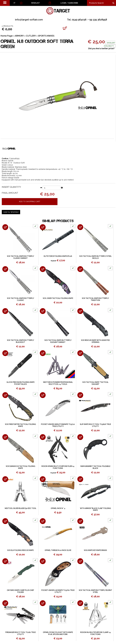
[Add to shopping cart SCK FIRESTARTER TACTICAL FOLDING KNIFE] (5, 395)
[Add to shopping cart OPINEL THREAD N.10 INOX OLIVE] (43, 521)
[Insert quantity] (52, 188)
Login (63, 3)
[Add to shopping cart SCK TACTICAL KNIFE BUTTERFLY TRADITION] (80, 269)
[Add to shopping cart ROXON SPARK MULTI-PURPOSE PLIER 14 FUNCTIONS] (43, 437)
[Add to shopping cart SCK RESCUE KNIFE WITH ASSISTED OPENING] (80, 311)
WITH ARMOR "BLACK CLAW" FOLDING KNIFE (95, 509)
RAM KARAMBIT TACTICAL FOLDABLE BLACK (95, 467)
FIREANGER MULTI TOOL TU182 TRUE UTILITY (20, 633)
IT (15, 3)
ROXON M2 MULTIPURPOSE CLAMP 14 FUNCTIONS (95, 633)
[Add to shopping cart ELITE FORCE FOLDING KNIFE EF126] (43, 227)
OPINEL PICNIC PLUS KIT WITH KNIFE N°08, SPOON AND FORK (58, 633)
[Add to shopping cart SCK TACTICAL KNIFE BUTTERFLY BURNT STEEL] (80, 561)
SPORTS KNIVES (46, 36)
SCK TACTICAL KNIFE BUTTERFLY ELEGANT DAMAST (58, 341)
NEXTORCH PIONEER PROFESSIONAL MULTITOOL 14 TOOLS (58, 383)
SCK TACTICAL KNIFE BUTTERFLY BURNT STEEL (95, 591)
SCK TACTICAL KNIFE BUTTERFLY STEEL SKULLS (95, 257)
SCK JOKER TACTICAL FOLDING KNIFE (58, 298)
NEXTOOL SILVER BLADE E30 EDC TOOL (20, 508)
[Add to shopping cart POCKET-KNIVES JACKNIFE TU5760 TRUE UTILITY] (43, 561)
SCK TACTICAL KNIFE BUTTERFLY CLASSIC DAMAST (20, 257)
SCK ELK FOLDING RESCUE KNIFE (20, 550)
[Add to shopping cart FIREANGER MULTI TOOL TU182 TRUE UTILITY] (5, 603)
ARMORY (19, 36)
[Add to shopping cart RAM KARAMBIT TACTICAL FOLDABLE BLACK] (80, 437)
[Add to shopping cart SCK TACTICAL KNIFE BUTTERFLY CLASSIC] (5, 269)
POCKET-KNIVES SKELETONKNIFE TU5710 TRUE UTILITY (58, 425)
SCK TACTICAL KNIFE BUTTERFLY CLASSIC (20, 299)
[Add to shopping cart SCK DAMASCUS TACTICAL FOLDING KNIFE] (5, 437)
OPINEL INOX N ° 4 (58, 508)
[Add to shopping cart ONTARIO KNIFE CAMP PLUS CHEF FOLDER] (5, 561)
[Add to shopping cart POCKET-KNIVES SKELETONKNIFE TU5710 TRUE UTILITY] (43, 395)
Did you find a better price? (101, 49)
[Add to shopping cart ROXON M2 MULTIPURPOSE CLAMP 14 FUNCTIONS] (80, 603)
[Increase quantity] (62, 188)
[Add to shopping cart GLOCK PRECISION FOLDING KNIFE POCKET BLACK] (5, 353)
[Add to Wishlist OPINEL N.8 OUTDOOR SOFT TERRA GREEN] (11, 212)
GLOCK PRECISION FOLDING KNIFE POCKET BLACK (20, 383)
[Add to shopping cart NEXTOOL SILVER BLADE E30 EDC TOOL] (5, 479)
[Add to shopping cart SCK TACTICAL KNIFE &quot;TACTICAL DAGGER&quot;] (80, 353)
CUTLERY (31, 36)
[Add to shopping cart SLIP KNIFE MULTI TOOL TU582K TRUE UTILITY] (80, 395)
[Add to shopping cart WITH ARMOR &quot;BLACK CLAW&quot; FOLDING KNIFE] (80, 479)
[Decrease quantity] (41, 188)
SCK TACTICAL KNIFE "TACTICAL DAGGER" (95, 383)
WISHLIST (35, 3)
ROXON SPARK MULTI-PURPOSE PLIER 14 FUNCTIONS (58, 467)
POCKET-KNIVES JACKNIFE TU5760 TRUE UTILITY (58, 591)
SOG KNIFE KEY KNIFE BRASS (95, 550)
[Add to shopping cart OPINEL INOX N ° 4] (43, 479)
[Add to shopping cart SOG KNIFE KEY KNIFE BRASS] (80, 521)
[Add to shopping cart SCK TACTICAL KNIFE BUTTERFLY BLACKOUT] (5, 311)
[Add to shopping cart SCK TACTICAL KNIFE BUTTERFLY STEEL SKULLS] (80, 227)
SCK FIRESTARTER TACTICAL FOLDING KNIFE (20, 425)
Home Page (7, 36)
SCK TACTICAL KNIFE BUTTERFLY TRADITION (95, 299)
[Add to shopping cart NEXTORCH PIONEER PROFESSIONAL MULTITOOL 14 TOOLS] (43, 353)
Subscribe (73, 3)
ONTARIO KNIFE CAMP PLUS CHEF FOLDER (20, 591)
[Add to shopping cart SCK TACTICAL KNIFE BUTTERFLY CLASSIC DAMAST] (5, 227)
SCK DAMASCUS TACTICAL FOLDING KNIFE (20, 467)
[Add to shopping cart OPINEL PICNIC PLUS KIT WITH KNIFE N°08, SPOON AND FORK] (43, 603)
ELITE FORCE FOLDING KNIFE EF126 (58, 256)
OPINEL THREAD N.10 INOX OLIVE (58, 550)
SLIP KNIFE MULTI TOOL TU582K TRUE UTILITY (95, 425)
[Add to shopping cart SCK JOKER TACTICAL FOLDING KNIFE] (43, 269)
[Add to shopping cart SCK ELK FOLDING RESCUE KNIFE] (5, 521)
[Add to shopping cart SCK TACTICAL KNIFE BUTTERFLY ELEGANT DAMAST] (43, 311)
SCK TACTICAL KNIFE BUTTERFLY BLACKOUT (20, 341)
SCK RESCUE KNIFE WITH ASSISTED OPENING (95, 341)
